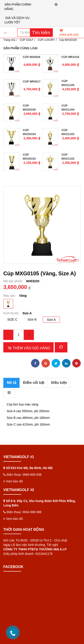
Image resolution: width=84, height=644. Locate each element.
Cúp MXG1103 (68, 132)
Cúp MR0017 (32, 81)
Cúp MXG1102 (68, 157)
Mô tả (12, 383)
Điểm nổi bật (34, 383)
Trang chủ (9, 40)
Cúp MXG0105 (29, 108)
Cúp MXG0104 (29, 132)
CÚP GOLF (26, 40)
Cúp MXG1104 (68, 108)
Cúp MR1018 (70, 57)
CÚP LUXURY (46, 40)
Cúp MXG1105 (68, 83)
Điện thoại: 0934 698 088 (24, 502)
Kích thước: (12, 313)
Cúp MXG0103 (29, 157)
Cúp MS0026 (32, 57)
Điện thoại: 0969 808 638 (24, 465)
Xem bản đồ (13, 471)
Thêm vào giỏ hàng (28, 348)
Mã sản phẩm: (14, 281)
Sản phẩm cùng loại (20, 48)
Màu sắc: (10, 296)
